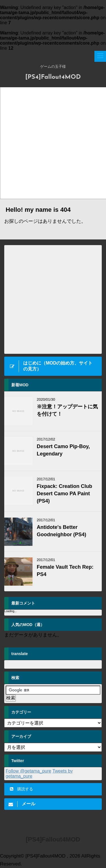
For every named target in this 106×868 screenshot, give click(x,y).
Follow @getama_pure (28, 771)
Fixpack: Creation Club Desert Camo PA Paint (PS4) (64, 494)
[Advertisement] (53, 143)
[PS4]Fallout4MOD (53, 77)
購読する (21, 789)
